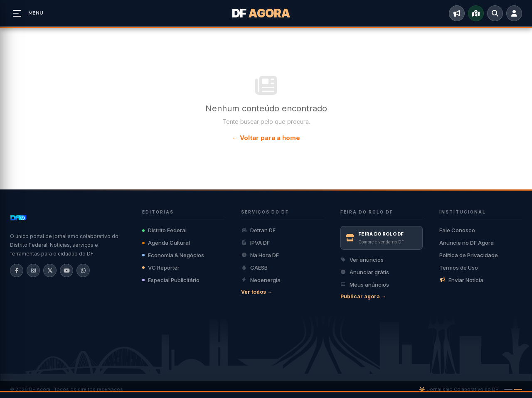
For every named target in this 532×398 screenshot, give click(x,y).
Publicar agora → (363, 296)
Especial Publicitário (171, 280)
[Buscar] (495, 13)
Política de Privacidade (469, 255)
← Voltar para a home (266, 138)
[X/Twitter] (50, 270)
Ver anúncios (362, 260)
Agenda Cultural (166, 243)
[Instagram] (33, 270)
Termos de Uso (459, 268)
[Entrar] (514, 13)
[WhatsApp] (83, 270)
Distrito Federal (164, 230)
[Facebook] (17, 270)
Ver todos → (257, 292)
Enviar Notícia (461, 280)
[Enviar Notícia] (457, 13)
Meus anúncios (365, 285)
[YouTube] (66, 270)
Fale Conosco (457, 230)
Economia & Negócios (173, 255)
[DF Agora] (266, 13)
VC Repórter (161, 268)
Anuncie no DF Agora (467, 243)
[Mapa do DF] (476, 13)
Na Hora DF (260, 255)
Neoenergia (261, 280)
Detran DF (258, 230)
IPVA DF (255, 243)
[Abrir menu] (17, 13)
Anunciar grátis (365, 272)
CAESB (254, 268)
